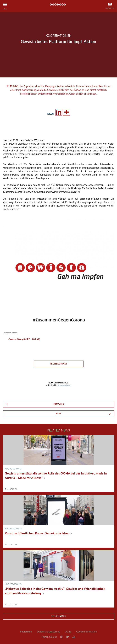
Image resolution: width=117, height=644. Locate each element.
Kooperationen (64, 385)
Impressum (26, 632)
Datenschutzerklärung (49, 632)
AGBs (68, 632)
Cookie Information (87, 632)
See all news (58, 616)
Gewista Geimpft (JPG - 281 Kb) (24, 339)
